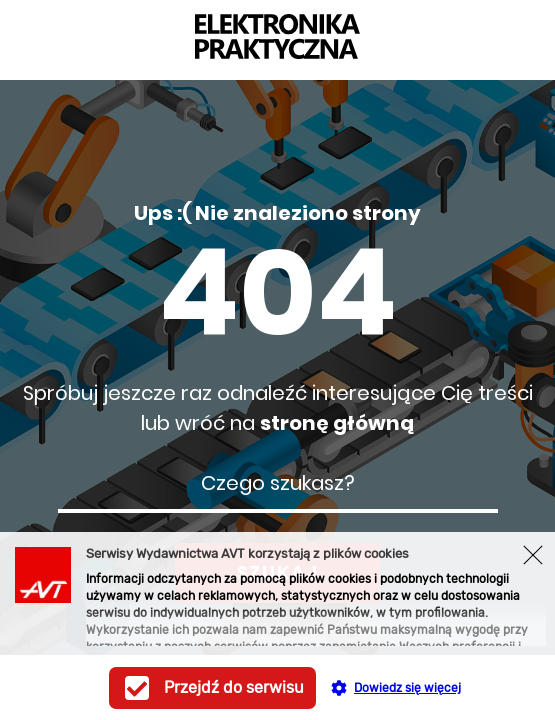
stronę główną (337, 423)
